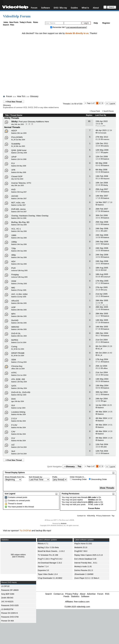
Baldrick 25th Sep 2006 (19, 225)
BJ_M (100, 349)
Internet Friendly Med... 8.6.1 (86, 563)
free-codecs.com (82, 602)
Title (7, 115)
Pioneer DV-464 (8, 621)
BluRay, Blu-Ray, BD (20, 222)
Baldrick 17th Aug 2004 (19, 362)
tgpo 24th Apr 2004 (18, 401)
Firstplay (15, 275)
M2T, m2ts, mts (18, 203)
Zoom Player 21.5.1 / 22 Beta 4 (87, 578)
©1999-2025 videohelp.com (77, 607)
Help (96, 23)
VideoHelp (91, 516)
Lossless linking (18, 412)
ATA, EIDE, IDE (18, 379)
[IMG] (91, 502)
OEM (14, 360)
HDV (13, 261)
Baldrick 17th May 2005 (19, 284)
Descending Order (98, 479)
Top (79, 466)
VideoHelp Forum (17, 16)
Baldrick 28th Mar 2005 (19, 303)
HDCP (14, 131)
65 (89, 121)
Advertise (91, 594)
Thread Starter (16, 115)
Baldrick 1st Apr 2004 (18, 408)
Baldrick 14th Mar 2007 (19, 199)
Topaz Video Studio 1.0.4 (48, 574)
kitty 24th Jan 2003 (18, 124)
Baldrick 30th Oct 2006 (19, 218)
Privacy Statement (103, 516)
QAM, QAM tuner (19, 150)
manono (106, 139)
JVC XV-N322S (7, 602)
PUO (13, 268)
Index (6, 22)
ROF (105, 270)
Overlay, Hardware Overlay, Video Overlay (30, 216)
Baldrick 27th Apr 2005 (19, 290)
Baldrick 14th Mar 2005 (19, 323)
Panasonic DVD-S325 (10, 605)
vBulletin (64, 523)
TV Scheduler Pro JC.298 (48, 555)
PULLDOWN (17, 137)
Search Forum (109, 111)
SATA (14, 386)
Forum (34, 8)
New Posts (14, 22)
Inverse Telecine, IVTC (21, 183)
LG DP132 (5, 586)
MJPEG (15, 340)
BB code (92, 497)
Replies (89, 115)
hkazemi (106, 179)
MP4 (13, 314)
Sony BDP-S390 (8, 594)
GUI (13, 405)
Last (112, 104)
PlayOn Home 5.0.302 (83, 544)
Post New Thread (14, 101)
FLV (13, 163)
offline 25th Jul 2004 (18, 369)
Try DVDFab (25, 531)
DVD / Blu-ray (60, 8)
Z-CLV (14, 419)
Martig (106, 185)
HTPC (14, 373)
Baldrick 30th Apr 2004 (19, 395)
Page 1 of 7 (91, 103)
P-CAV (14, 425)
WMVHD (15, 327)
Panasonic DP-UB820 (10, 590)
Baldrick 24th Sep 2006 (19, 231)
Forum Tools (96, 111)
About (96, 8)
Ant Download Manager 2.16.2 (50, 563)
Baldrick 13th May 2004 (19, 382)
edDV (105, 231)
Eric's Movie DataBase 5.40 (85, 559)
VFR (13, 170)
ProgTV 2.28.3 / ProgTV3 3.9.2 (50, 559)
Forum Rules (94, 508)
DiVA (13, 399)
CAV (13, 432)
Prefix (55, 477)
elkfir (105, 447)
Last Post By (102, 115)
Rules (36, 22)
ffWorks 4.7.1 (43, 544)
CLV (13, 438)
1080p (14, 242)
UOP (13, 307)
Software (45, 8)
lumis (105, 290)
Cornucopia (102, 133)
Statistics (75, 596)
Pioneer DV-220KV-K (10, 613)
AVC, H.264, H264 (19, 294)
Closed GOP (17, 176)
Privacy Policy (72, 594)
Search (6, 25)
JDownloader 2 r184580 (84, 574)
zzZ (13, 445)
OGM (14, 281)
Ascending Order (78, 479)
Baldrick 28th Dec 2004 (19, 336)
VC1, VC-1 (16, 229)
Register (106, 23)
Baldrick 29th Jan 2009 (19, 133)
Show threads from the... (15, 477)
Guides (74, 8)
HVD (13, 190)
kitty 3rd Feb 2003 (17, 179)
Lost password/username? (77, 27)
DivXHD (15, 320)
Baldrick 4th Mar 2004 (19, 414)
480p (14, 255)
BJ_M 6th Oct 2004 (18, 349)
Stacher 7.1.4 (43, 567)
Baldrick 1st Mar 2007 (19, 205)
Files (12, 25)
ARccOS (15, 301)
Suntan (106, 375)
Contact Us (81, 516)
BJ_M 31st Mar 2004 (18, 140)
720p (14, 248)
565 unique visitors (18, 555)
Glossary (34, 96)
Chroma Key (17, 366)
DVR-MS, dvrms (18, 209)
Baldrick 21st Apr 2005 (19, 297)
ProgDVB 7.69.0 (81, 551)
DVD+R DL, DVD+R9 (21, 392)
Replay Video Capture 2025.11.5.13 (89, 555)
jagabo (106, 152)
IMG (13, 288)
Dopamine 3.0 (43, 570)
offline (105, 368)
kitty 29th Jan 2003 (18, 185)
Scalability (16, 144)
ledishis (106, 146)
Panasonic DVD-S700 (10, 617)
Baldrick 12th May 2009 (19, 153)
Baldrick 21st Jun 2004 (19, 375)
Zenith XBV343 (7, 598)
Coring (14, 347)
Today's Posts (25, 22)
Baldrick (106, 159)
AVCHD (15, 196)
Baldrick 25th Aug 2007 (19, 192)
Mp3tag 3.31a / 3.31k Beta (48, 547)
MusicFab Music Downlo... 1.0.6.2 (51, 551)
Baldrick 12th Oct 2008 (19, 159)
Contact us (59, 594)
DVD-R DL (16, 333)
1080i (14, 235)
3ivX (13, 451)
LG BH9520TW (7, 609)
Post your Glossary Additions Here (34, 122)
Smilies (91, 500)
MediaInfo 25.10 (81, 547)
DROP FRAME (18, 353)
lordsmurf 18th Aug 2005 (19, 271)
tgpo (105, 401)
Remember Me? (58, 27)
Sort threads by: (36, 477)
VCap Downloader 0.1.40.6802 (50, 578)
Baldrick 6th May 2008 (19, 166)
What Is (85, 8)
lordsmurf (107, 277)
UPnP (14, 157)
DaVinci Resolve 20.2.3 (84, 570)
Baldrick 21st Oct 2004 (19, 343)
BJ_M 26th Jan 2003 (18, 146)
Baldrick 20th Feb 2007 (19, 212)
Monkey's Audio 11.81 (83, 567)
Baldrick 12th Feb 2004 (19, 447)
